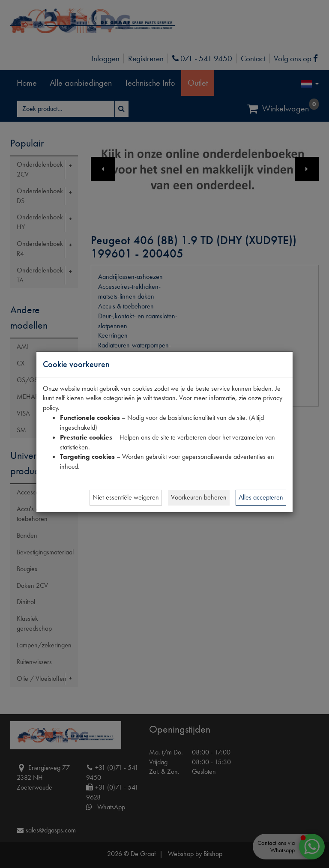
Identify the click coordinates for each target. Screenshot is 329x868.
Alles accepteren (261, 497)
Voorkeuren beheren (199, 497)
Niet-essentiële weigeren (126, 497)
